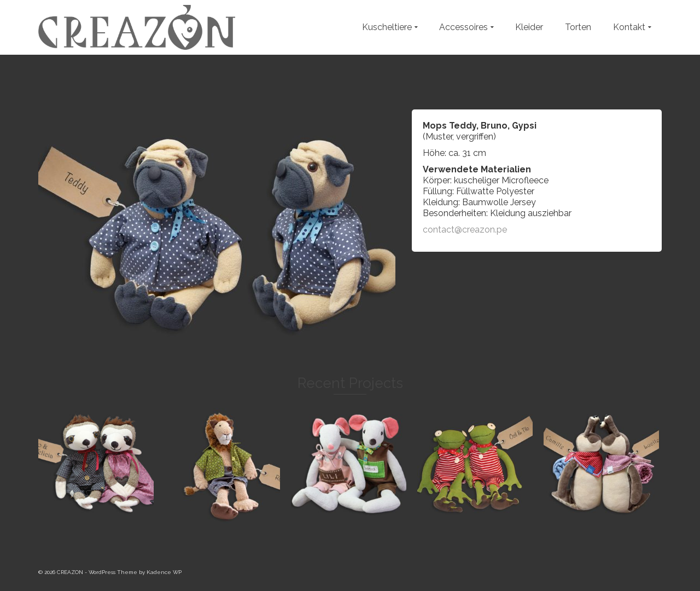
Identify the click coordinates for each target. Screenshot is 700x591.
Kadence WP (164, 572)
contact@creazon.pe (465, 230)
